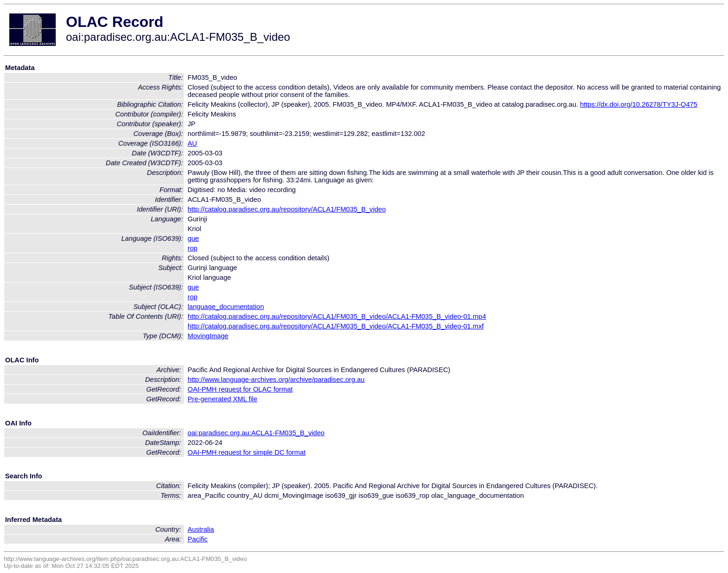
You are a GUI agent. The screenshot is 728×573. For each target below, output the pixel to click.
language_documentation (226, 307)
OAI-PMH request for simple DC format (247, 452)
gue (193, 238)
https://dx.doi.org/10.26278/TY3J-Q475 (639, 104)
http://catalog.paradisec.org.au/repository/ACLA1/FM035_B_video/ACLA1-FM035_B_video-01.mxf (336, 326)
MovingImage (208, 336)
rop (192, 248)
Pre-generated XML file (222, 399)
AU (192, 143)
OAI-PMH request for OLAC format (240, 389)
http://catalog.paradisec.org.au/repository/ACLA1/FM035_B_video (287, 209)
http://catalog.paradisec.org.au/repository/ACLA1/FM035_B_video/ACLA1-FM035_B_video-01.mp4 (337, 316)
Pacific (198, 539)
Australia (201, 529)
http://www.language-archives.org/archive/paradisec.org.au (276, 380)
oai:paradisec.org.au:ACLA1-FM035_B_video (256, 433)
